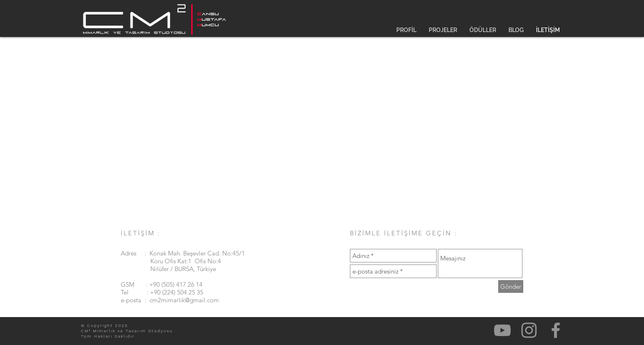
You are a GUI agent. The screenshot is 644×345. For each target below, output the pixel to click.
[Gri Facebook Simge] (556, 330)
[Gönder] (511, 286)
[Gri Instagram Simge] (529, 330)
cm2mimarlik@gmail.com (184, 300)
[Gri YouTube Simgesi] (502, 330)
